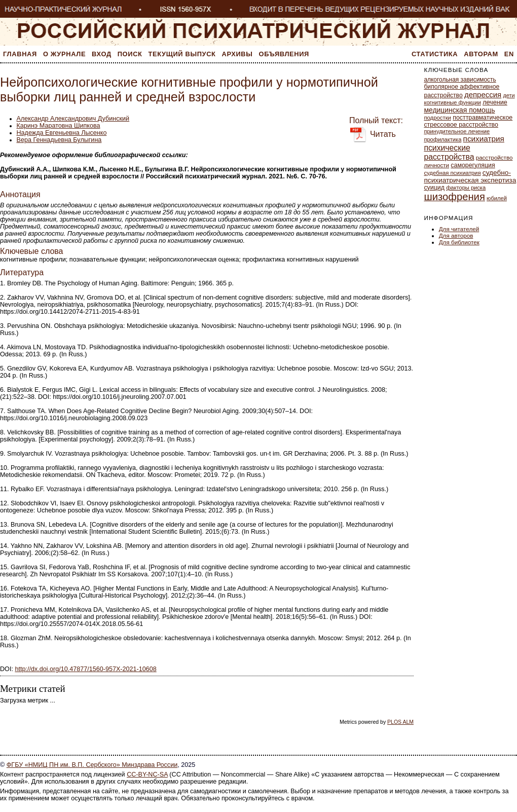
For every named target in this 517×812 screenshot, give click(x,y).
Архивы (237, 54)
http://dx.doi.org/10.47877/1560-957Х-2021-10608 (85, 669)
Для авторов (456, 235)
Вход (102, 54)
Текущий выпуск (182, 54)
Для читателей (459, 229)
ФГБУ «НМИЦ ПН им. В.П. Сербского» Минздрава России (92, 765)
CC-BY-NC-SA (147, 774)
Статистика (435, 54)
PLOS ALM (400, 722)
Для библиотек (459, 242)
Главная (20, 54)
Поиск (130, 54)
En (509, 54)
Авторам (481, 54)
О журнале (64, 54)
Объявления (284, 54)
